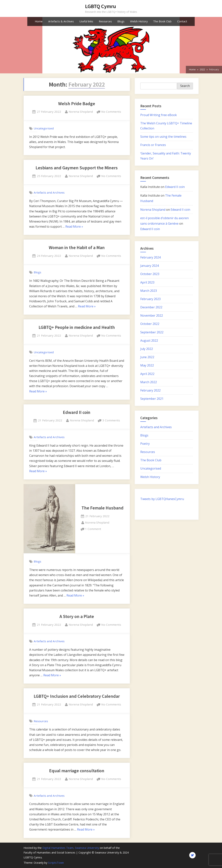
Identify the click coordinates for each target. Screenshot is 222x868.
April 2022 (147, 374)
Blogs (121, 21)
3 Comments (111, 421)
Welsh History (139, 21)
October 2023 (150, 274)
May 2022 (147, 365)
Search (185, 86)
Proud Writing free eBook (159, 115)
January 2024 (150, 266)
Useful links (86, 21)
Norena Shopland (81, 111)
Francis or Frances (153, 145)
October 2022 (150, 324)
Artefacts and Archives (49, 192)
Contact (182, 21)
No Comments (111, 112)
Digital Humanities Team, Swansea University (71, 848)
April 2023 (147, 282)
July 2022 (147, 349)
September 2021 (152, 399)
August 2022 (149, 341)
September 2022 (152, 332)
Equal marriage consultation (77, 771)
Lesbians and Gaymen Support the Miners (77, 168)
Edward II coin (77, 412)
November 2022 (152, 315)
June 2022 (147, 357)
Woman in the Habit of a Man (77, 247)
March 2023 (149, 291)
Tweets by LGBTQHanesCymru (162, 499)
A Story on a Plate (77, 616)
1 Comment (93, 529)
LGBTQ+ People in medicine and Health (77, 327)
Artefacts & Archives (61, 21)
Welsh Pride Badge (77, 104)
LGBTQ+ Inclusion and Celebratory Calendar (77, 696)
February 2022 (150, 390)
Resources (105, 21)
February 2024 (150, 257)
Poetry (145, 444)
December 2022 (151, 307)
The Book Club (162, 21)
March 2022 (149, 382)
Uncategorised (44, 128)
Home (39, 21)
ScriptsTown (56, 863)
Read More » (74, 227)
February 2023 (150, 299)
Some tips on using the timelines (163, 137)
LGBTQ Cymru (101, 6)
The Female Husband (103, 508)
